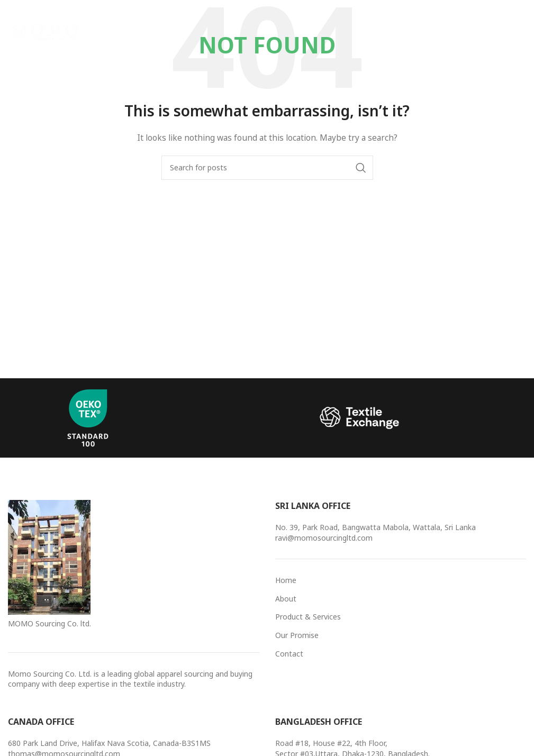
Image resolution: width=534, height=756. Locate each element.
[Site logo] (48, 31)
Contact (289, 654)
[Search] (267, 168)
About (286, 599)
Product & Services (308, 617)
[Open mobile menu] (508, 32)
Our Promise (297, 635)
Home (286, 580)
